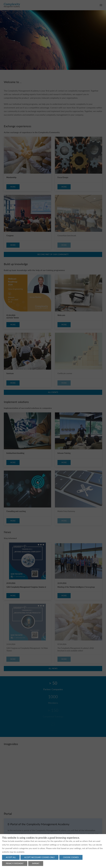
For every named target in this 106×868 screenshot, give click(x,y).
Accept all (11, 857)
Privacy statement (15, 863)
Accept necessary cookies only (39, 857)
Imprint (36, 863)
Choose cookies (71, 857)
